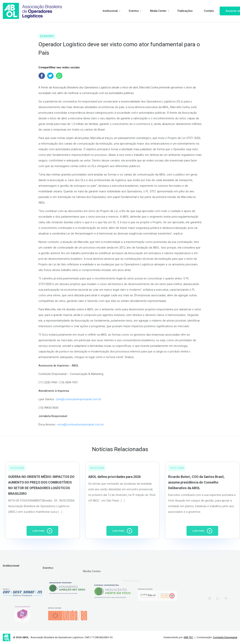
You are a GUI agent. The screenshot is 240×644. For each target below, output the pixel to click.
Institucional (101, 11)
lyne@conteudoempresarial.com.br (79, 399)
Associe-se (224, 11)
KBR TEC (188, 637)
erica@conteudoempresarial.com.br (81, 425)
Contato (199, 11)
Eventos (124, 11)
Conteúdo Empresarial (225, 637)
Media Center (149, 11)
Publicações (176, 11)
